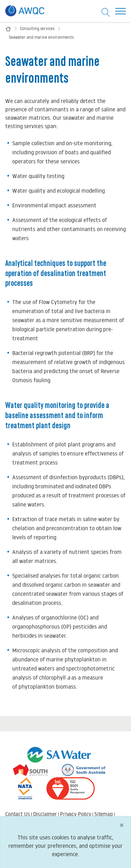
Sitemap (104, 814)
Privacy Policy (76, 814)
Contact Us (18, 814)
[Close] (122, 831)
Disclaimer (45, 814)
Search (13, 821)
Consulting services (37, 28)
